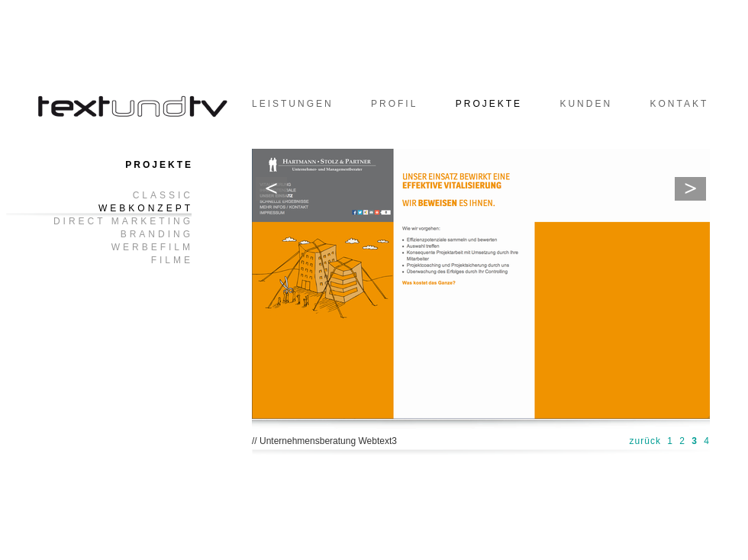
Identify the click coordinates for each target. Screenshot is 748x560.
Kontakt (679, 104)
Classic (163, 196)
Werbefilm (152, 248)
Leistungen (293, 104)
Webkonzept (146, 209)
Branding (157, 235)
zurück (645, 441)
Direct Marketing (123, 222)
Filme (172, 261)
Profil (394, 104)
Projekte (489, 104)
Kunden (586, 104)
